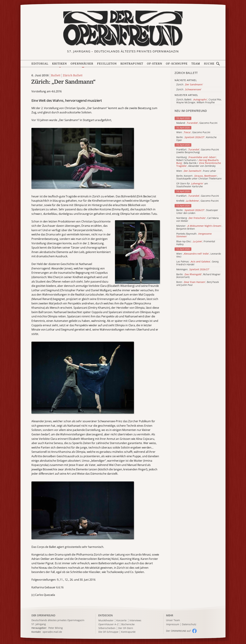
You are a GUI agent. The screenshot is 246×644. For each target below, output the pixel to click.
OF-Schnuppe (177, 64)
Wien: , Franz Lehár (196, 171)
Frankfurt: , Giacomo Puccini (198, 196)
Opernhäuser (82, 64)
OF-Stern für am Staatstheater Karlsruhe (192, 185)
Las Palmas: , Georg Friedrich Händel (197, 263)
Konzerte (121, 621)
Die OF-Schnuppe (108, 632)
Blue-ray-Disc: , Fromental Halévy (196, 243)
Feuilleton (107, 64)
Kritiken (60, 64)
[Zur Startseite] (123, 28)
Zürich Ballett (73, 75)
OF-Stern (155, 64)
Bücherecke (128, 624)
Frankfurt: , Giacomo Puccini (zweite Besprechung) (198, 151)
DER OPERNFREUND (43, 615)
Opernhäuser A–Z (108, 624)
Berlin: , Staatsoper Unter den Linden (197, 212)
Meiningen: (193, 269)
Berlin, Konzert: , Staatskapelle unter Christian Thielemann (199, 177)
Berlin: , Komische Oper (196, 139)
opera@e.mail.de (52, 632)
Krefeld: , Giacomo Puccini (197, 201)
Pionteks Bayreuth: (194, 235)
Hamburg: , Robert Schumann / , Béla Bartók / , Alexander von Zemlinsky (199, 162)
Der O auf (178, 631)
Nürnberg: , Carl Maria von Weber (197, 220)
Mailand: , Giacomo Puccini (197, 123)
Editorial (40, 64)
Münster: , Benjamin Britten (199, 227)
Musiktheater (106, 621)
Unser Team (173, 620)
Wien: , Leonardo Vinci (199, 255)
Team (196, 64)
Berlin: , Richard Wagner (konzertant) (198, 276)
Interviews (135, 621)
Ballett (56, 75)
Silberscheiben (107, 628)
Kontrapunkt (132, 64)
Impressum (173, 624)
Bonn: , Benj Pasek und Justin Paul (198, 284)
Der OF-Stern (126, 628)
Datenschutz (189, 624)
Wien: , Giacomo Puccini (193, 132)
